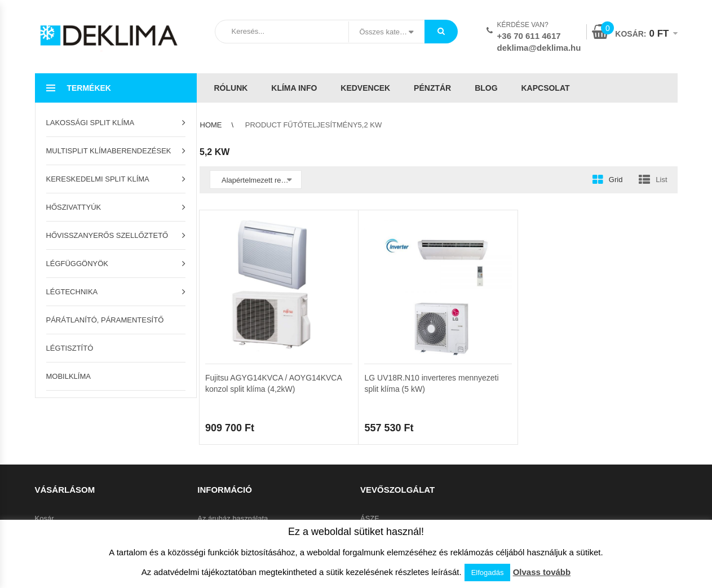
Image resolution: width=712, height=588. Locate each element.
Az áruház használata (233, 518)
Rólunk (231, 88)
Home (211, 125)
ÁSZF (370, 518)
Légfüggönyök (78, 264)
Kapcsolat (545, 88)
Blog (486, 88)
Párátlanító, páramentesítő (105, 320)
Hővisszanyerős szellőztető (107, 235)
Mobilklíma (68, 376)
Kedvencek (365, 88)
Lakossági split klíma (90, 123)
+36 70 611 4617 (529, 36)
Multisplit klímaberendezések (109, 151)
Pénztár (432, 88)
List (661, 180)
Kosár (45, 518)
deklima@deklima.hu (539, 48)
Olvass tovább (542, 572)
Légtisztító (70, 348)
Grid (616, 180)
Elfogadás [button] (488, 572)
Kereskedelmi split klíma (98, 179)
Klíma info (294, 88)
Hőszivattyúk (74, 207)
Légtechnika (72, 292)
